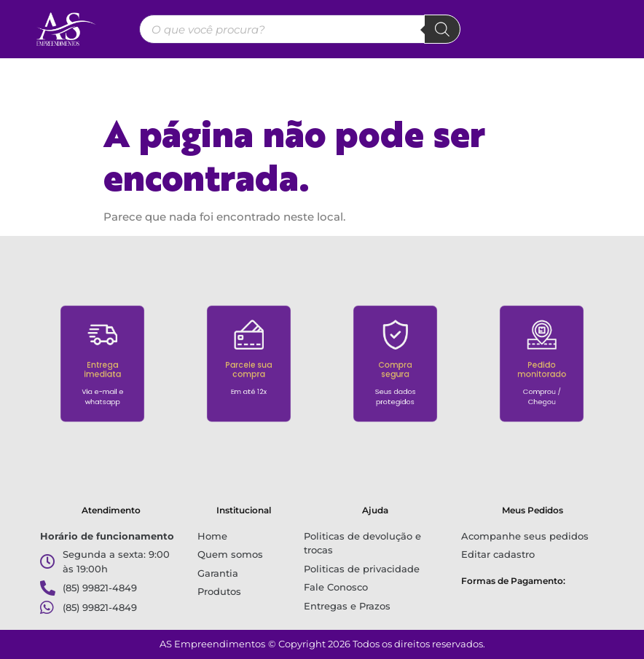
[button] (322, 78)
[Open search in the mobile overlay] (299, 29)
